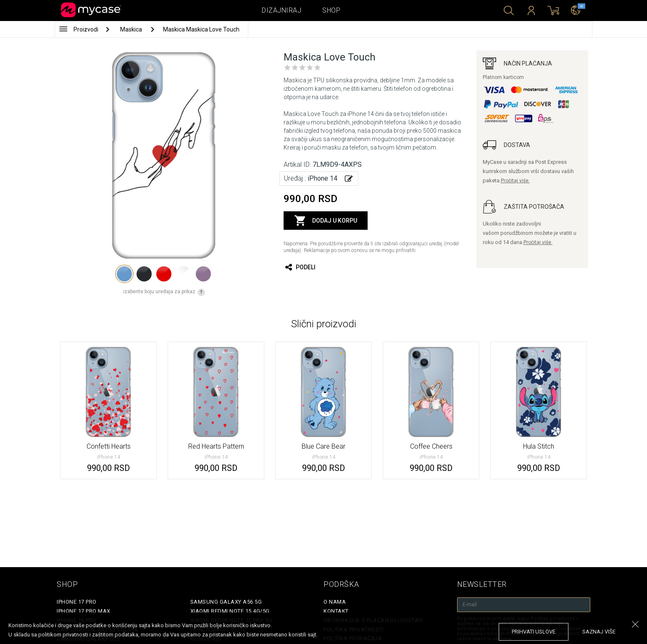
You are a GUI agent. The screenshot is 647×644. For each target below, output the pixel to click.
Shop (331, 10)
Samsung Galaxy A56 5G (226, 602)
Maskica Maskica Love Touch (201, 29)
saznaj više (599, 632)
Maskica (132, 29)
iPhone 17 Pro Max (84, 611)
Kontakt (336, 611)
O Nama (335, 602)
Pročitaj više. (515, 181)
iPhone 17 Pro (77, 602)
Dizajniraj (281, 10)
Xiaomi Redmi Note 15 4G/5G (230, 611)
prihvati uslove (534, 632)
